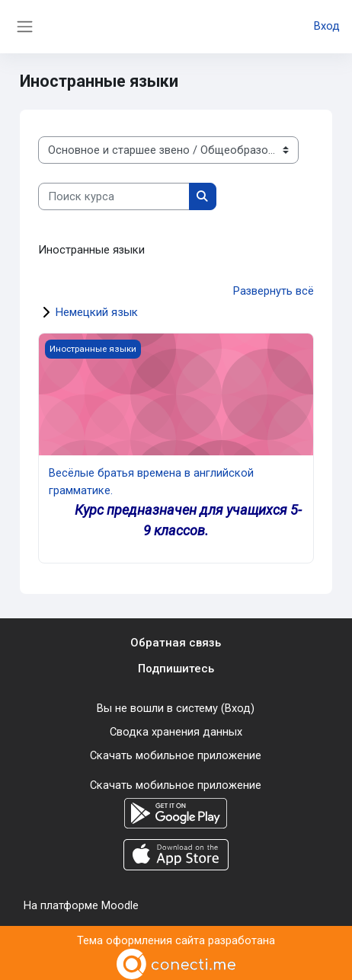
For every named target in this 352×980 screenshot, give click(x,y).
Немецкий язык (97, 311)
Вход (327, 27)
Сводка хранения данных (176, 729)
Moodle (120, 900)
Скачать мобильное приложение (176, 752)
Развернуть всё (274, 291)
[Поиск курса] (114, 196)
